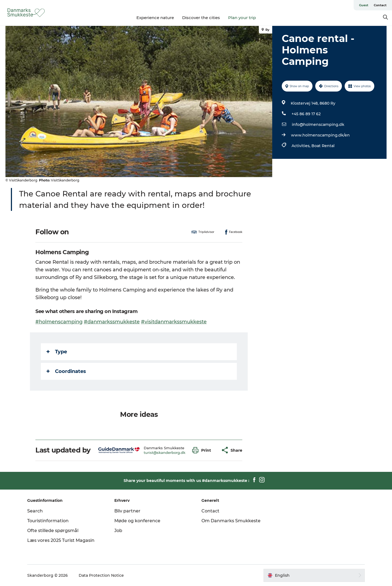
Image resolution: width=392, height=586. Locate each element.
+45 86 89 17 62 (306, 114)
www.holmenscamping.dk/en (320, 135)
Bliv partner (127, 511)
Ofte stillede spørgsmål (53, 531)
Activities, (301, 146)
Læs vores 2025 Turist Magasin (61, 540)
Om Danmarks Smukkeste (231, 521)
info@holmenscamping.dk (318, 125)
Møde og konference (137, 521)
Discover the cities (201, 18)
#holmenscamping (59, 322)
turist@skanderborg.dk (165, 453)
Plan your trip (242, 18)
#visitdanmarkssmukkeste (174, 322)
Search (35, 511)
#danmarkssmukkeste (112, 322)
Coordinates (66, 371)
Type (57, 352)
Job (118, 531)
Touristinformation (48, 521)
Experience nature (155, 18)
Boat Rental (323, 146)
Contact (380, 5)
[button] (203, 450)
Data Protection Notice (101, 575)
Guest (364, 5)
